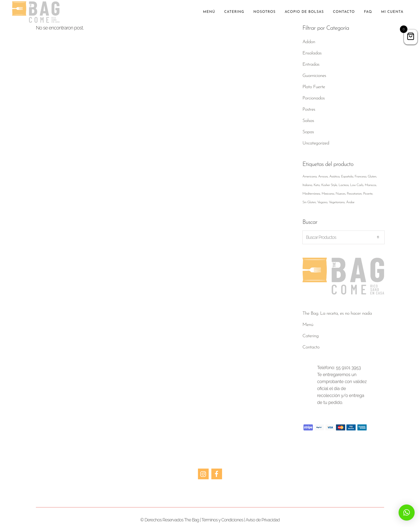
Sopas (308, 132)
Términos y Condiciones (222, 520)
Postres (309, 110)
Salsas (308, 121)
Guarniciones (314, 76)
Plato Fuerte (314, 87)
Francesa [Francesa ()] (360, 177)
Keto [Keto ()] (317, 185)
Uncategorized (316, 143)
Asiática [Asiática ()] (334, 177)
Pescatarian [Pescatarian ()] (354, 194)
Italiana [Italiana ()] (307, 185)
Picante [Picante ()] (368, 194)
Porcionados (314, 98)
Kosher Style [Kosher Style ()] (329, 185)
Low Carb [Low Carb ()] (357, 185)
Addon (309, 42)
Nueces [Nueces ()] (340, 194)
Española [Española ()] (347, 177)
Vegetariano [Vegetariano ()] (337, 202)
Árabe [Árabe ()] (350, 202)
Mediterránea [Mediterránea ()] (311, 194)
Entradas (311, 64)
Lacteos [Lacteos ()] (344, 185)
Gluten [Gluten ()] (372, 177)
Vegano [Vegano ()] (322, 202)
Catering (310, 336)
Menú (308, 325)
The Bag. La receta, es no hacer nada (337, 313)
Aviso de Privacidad (263, 520)
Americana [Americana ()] (310, 177)
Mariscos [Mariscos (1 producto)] (370, 185)
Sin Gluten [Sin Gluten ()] (309, 202)
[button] (407, 513)
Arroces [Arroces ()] (323, 177)
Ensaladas (312, 53)
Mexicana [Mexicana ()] (328, 194)
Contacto (311, 347)
